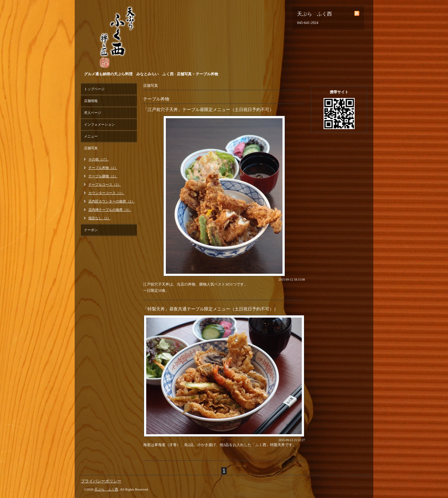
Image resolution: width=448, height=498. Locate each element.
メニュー (91, 136)
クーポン (91, 230)
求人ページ (93, 113)
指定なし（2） (100, 218)
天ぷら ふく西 (106, 489)
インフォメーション (99, 124)
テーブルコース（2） (105, 184)
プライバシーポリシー (101, 481)
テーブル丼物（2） (103, 168)
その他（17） (99, 159)
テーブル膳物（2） (103, 176)
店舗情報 (91, 101)
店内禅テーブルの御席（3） (110, 210)
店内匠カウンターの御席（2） (112, 201)
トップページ (94, 89)
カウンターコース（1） (106, 193)
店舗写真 (91, 148)
